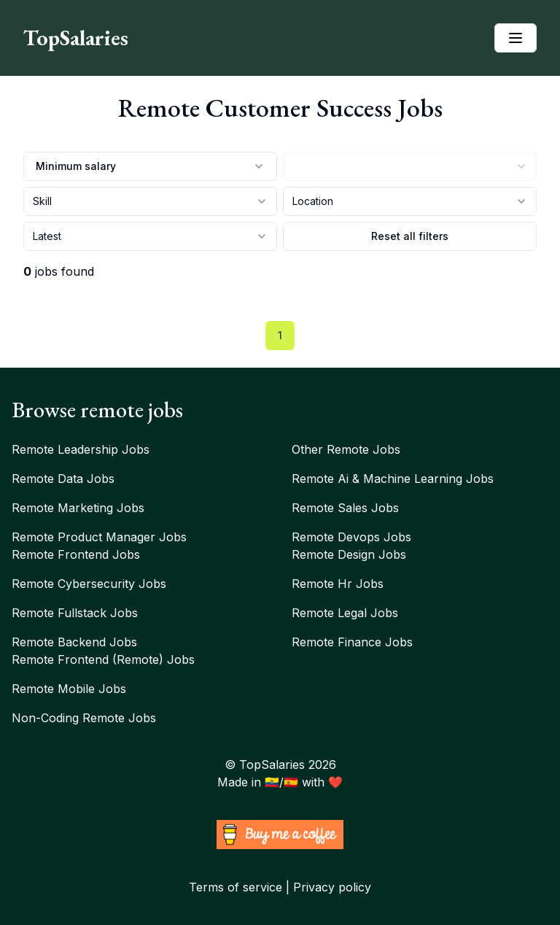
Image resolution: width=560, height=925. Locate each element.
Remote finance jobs (352, 642)
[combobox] (410, 166)
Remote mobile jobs (69, 689)
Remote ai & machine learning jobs (393, 479)
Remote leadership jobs (81, 449)
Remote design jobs (349, 554)
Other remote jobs (346, 449)
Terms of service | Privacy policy (280, 887)
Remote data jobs (63, 479)
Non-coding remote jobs (84, 718)
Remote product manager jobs (99, 537)
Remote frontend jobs (76, 554)
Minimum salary (150, 166)
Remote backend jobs (74, 642)
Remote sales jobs (345, 508)
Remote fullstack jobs (75, 613)
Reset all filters (410, 236)
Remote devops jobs (351, 537)
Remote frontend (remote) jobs (103, 659)
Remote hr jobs (338, 584)
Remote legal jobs (345, 613)
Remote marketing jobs (78, 508)
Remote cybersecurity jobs (89, 584)
